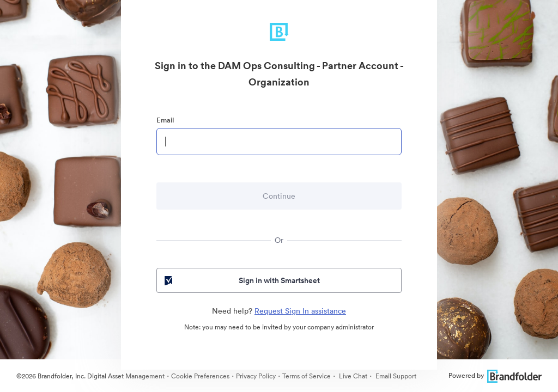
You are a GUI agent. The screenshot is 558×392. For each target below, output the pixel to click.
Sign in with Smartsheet (241, 280)
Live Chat (352, 376)
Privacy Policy (256, 376)
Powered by (495, 375)
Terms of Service (307, 376)
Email (165, 120)
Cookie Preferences (200, 376)
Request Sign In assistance (300, 311)
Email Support (395, 376)
